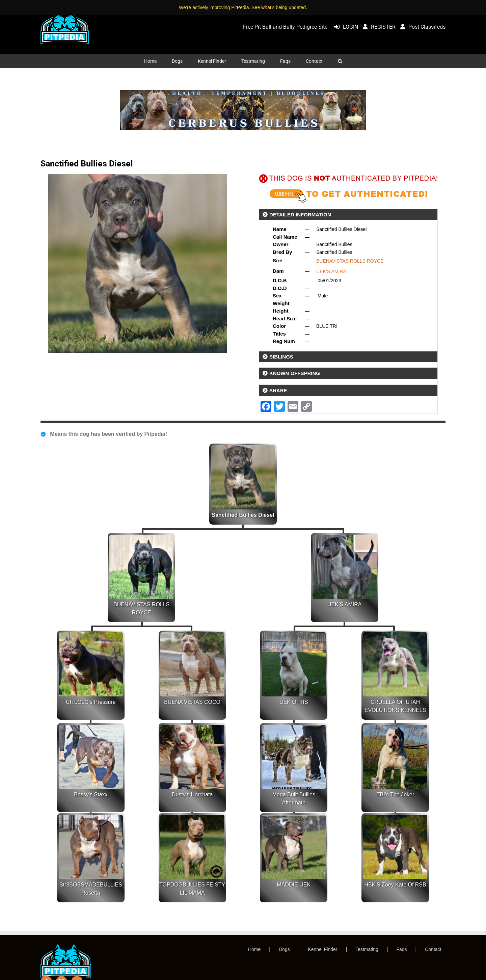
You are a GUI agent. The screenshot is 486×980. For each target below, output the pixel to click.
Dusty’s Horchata (192, 794)
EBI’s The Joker (395, 794)
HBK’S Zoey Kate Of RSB (395, 885)
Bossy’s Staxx (91, 794)
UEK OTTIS (294, 702)
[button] (340, 61)
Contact (433, 949)
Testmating (367, 949)
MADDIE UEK (294, 885)
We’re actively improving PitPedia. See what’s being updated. (243, 7)
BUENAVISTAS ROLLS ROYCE (350, 261)
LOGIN (344, 27)
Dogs (284, 949)
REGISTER (377, 27)
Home (254, 949)
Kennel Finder (322, 949)
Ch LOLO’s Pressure (91, 702)
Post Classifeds (421, 27)
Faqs (401, 949)
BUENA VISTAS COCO (192, 702)
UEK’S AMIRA (331, 271)
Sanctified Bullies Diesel (243, 515)
